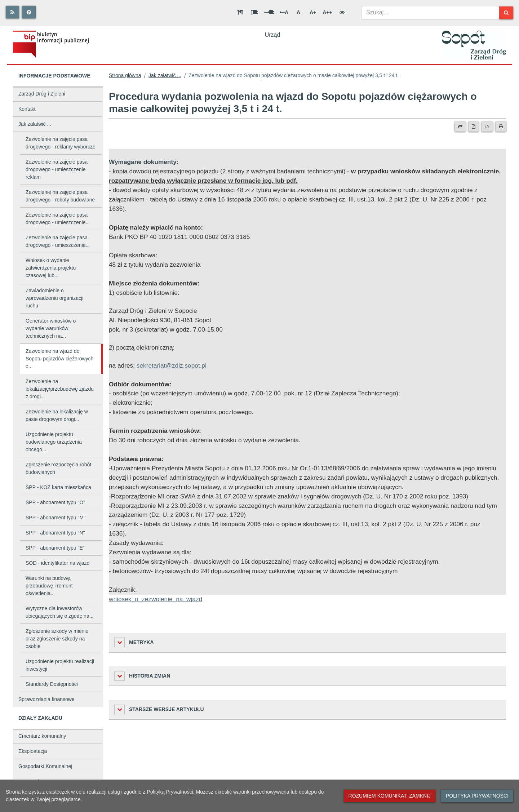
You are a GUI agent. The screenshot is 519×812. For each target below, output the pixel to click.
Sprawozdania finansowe (46, 699)
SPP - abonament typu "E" (55, 548)
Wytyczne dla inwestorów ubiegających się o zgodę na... (59, 612)
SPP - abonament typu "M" (56, 518)
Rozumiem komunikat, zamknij (390, 796)
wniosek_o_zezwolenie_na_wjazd (156, 599)
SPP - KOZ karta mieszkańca (58, 487)
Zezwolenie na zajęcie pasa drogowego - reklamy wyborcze (61, 143)
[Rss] (12, 12)
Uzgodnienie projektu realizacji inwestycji (60, 665)
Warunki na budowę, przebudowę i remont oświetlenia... (49, 586)
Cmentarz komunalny (42, 736)
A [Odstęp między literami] (284, 12)
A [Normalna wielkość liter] (298, 12)
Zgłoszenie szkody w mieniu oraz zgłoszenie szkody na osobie (57, 639)
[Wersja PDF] (474, 127)
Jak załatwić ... (35, 124)
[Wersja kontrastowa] (342, 12)
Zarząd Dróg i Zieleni (42, 94)
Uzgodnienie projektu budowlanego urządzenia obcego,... (54, 442)
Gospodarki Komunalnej (45, 766)
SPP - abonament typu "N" (55, 533)
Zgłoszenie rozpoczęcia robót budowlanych (58, 468)
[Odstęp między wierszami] (254, 12)
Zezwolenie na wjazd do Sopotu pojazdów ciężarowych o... (59, 359)
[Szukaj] (506, 13)
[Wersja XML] (487, 127)
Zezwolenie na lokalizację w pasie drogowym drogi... (57, 415)
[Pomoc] (29, 12)
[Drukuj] (501, 127)
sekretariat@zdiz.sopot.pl (172, 365)
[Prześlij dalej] (460, 127)
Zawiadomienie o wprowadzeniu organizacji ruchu (54, 298)
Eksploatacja (33, 751)
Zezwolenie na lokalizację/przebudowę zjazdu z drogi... (60, 389)
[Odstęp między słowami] (269, 12)
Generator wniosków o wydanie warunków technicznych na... (51, 328)
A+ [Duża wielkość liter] (313, 12)
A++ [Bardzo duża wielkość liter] (327, 12)
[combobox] (430, 13)
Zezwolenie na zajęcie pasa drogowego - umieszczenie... (58, 219)
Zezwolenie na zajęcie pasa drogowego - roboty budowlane (60, 196)
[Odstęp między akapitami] (240, 12)
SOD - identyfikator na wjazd (57, 563)
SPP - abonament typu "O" (55, 502)
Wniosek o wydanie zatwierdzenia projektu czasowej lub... (51, 268)
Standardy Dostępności (52, 684)
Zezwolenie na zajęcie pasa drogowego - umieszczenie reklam (57, 169)
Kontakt (27, 109)
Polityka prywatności (477, 796)
